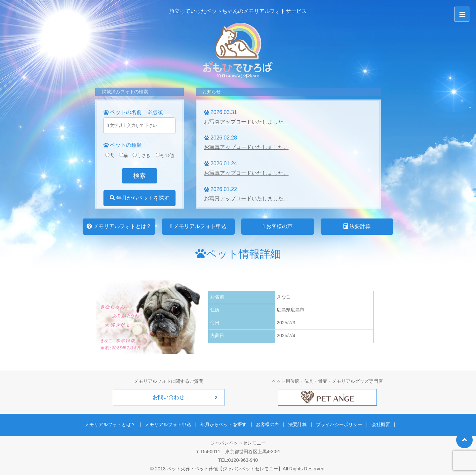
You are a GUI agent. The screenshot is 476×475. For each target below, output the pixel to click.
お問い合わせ (169, 397)
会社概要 (377, 423)
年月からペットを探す (139, 198)
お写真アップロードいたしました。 (246, 122)
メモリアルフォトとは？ (119, 226)
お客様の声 (278, 226)
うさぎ (142, 155)
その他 (165, 155)
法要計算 (357, 226)
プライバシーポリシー (337, 423)
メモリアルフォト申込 (198, 226)
